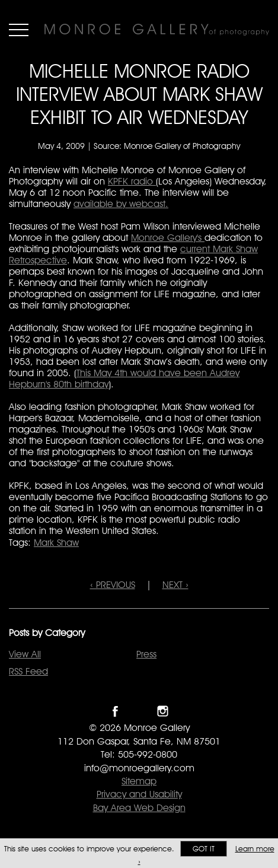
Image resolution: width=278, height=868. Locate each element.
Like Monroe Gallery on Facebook (115, 711)
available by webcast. (121, 204)
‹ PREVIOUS (113, 585)
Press (146, 654)
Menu (19, 30)
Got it (204, 849)
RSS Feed (28, 671)
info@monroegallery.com (139, 768)
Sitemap (139, 781)
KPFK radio (132, 181)
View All (25, 654)
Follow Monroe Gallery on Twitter (139, 711)
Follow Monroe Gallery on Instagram (163, 711)
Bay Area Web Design (139, 808)
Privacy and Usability (139, 794)
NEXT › (175, 585)
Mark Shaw (56, 543)
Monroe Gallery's (168, 238)
